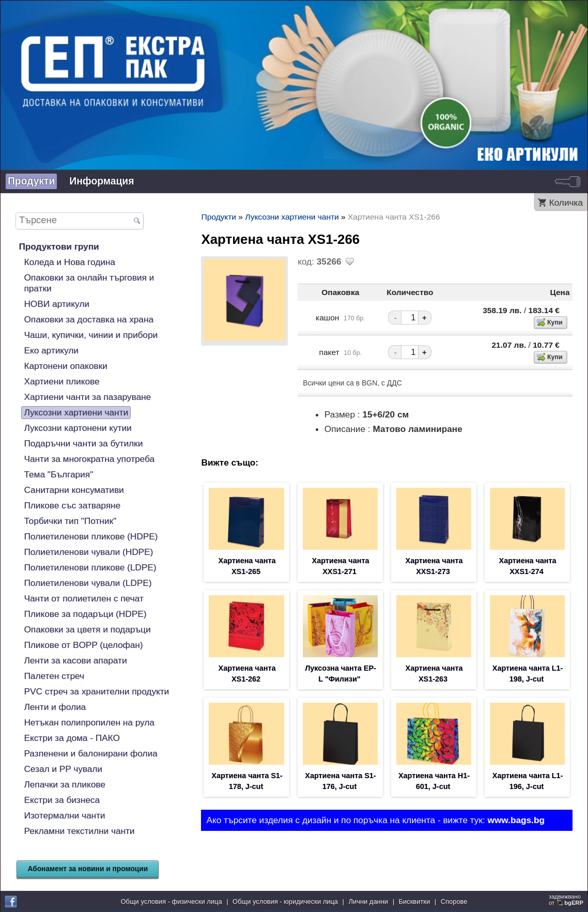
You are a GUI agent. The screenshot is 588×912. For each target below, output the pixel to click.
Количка (566, 203)
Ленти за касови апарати (75, 660)
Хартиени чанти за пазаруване (87, 397)
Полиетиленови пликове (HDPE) (91, 536)
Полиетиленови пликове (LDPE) (90, 567)
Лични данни (369, 901)
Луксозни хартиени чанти (76, 412)
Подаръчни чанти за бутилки (83, 443)
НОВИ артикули (56, 304)
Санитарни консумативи (74, 490)
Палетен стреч (54, 676)
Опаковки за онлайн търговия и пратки (89, 283)
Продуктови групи (59, 246)
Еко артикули (51, 350)
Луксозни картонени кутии (78, 428)
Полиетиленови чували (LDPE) (88, 583)
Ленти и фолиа (55, 707)
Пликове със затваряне (72, 505)
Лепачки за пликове (64, 784)
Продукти (31, 181)
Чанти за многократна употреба (89, 459)
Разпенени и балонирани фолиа (90, 753)
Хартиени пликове (61, 381)
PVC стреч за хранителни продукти (96, 691)
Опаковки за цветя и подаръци (87, 629)
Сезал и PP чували (63, 769)
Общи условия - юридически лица (285, 901)
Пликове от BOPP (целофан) (83, 645)
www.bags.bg (516, 820)
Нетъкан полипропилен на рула (89, 722)
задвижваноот (567, 900)
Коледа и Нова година (69, 262)
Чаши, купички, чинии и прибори (91, 335)
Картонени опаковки (65, 366)
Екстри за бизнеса (62, 800)
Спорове (454, 901)
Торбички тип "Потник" (70, 521)
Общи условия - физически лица (172, 901)
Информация (102, 181)
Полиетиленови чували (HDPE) (88, 552)
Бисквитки (415, 901)
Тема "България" (58, 474)
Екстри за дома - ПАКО (72, 738)
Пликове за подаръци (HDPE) (85, 614)
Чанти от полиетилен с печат (83, 598)
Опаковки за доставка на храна (89, 319)
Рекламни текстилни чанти (79, 831)
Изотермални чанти (64, 815)
